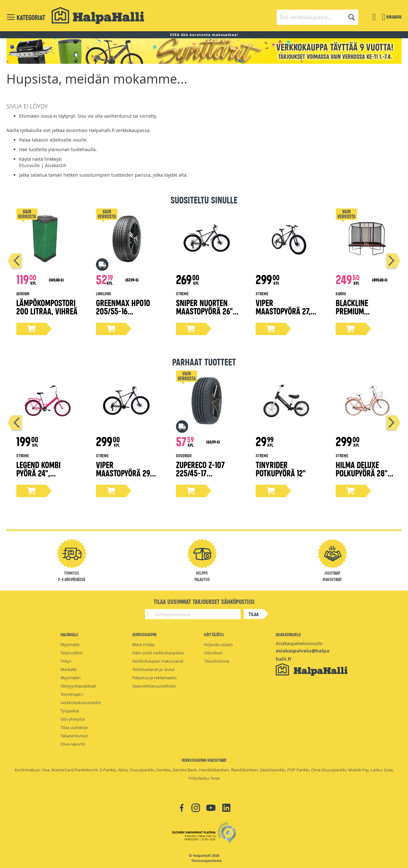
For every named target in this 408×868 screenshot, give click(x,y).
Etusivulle (29, 165)
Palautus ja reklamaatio (154, 678)
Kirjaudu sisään (218, 644)
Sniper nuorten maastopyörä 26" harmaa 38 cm (204, 311)
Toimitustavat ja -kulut (153, 669)
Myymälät (70, 644)
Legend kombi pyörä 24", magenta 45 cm (41, 473)
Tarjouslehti (72, 653)
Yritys (66, 661)
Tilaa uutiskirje (74, 727)
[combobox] (317, 17)
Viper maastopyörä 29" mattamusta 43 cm (127, 473)
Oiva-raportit (73, 744)
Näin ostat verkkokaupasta (158, 653)
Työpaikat (70, 711)
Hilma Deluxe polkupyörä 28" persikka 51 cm (362, 473)
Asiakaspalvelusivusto (299, 643)
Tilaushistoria (217, 661)
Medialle (69, 669)
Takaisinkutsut (74, 736)
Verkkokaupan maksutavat (158, 661)
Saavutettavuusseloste (154, 686)
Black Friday (144, 644)
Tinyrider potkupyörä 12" (281, 469)
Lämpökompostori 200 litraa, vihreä (47, 307)
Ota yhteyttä (73, 719)
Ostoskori (213, 653)
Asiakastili (56, 165)
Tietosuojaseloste (207, 861)
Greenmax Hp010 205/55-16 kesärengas (123, 311)
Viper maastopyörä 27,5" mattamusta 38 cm (287, 311)
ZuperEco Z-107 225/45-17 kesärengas (200, 473)
